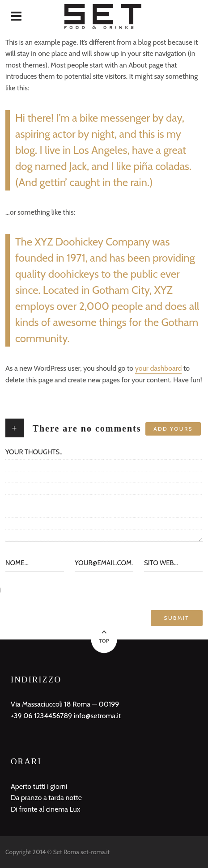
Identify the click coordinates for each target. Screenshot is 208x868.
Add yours (173, 429)
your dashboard (159, 368)
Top (104, 641)
